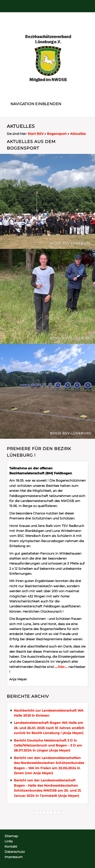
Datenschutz (15, 852)
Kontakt (11, 846)
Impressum (14, 857)
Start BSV (36, 134)
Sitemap (11, 836)
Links (9, 841)
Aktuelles (78, 134)
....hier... (61, 667)
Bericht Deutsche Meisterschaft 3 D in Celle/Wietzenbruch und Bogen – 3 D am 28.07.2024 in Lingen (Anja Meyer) (48, 746)
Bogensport (57, 134)
